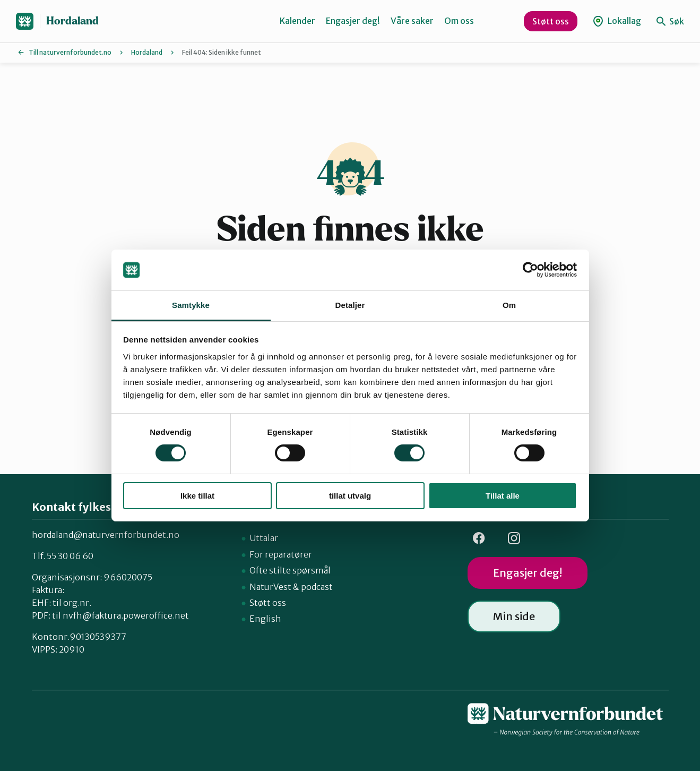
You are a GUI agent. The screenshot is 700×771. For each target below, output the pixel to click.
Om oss (459, 21)
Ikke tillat (197, 496)
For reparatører (281, 554)
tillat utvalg (350, 496)
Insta (514, 538)
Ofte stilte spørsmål (290, 570)
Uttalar (264, 538)
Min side (514, 616)
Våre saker (412, 21)
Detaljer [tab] (350, 305)
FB (479, 538)
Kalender (297, 21)
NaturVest (270, 587)
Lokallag (617, 21)
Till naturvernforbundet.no (70, 52)
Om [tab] (509, 305)
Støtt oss (551, 21)
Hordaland (72, 21)
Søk (670, 21)
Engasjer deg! (353, 21)
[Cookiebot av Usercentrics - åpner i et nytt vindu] (530, 270)
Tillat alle (503, 496)
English (265, 619)
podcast (317, 587)
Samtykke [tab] (191, 305)
